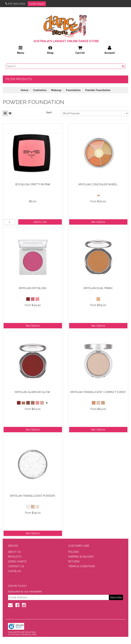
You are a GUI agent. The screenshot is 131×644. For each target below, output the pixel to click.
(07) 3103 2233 (15, 4)
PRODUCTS (15, 557)
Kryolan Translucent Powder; (33, 496)
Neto (34, 634)
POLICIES (74, 552)
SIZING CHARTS (17, 562)
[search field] (63, 66)
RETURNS (74, 562)
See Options (98, 222)
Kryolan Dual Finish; (98, 288)
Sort (49, 112)
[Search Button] (123, 66)
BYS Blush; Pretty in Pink (33, 184)
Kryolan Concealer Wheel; (98, 184)
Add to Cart (40, 222)
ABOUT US (14, 552)
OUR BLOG (15, 571)
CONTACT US (16, 566)
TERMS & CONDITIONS (82, 566)
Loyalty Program (37, 4)
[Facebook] (17, 605)
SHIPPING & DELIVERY (81, 557)
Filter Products (19, 79)
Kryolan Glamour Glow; (33, 392)
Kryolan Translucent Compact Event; (98, 392)
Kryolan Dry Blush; (33, 288)
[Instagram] (24, 605)
